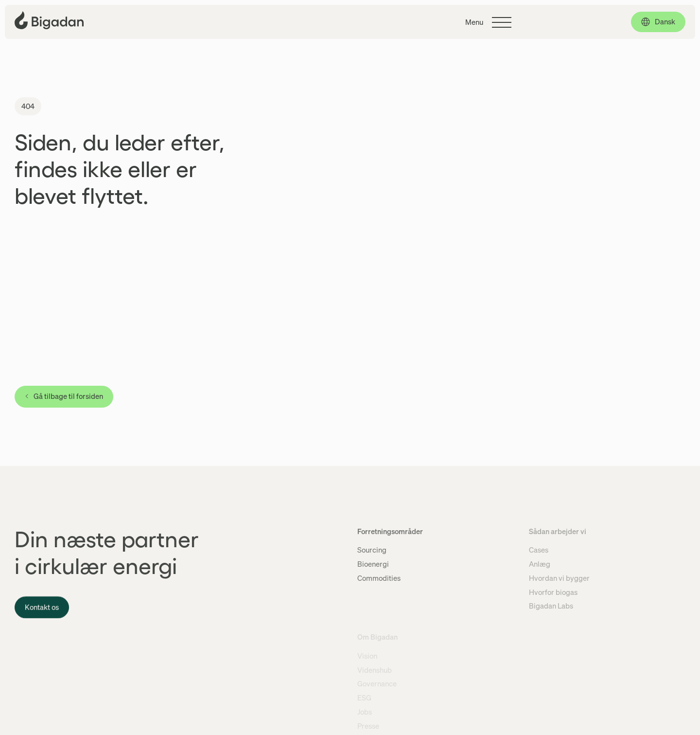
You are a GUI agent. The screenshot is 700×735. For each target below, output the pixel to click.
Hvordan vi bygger (559, 578)
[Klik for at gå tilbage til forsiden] (49, 20)
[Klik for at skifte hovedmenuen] (488, 22)
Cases (539, 550)
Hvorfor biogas (553, 592)
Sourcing (372, 550)
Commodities (379, 578)
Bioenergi (373, 564)
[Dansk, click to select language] (658, 22)
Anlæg (540, 564)
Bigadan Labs (551, 606)
